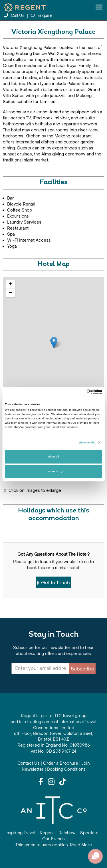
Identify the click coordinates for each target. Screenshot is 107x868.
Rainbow (67, 833)
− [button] (11, 293)
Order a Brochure (61, 763)
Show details (87, 443)
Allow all (54, 457)
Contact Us (29, 763)
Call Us (15, 16)
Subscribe (82, 669)
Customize (54, 472)
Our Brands (53, 839)
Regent (47, 833)
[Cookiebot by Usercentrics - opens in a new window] (77, 392)
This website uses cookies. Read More (54, 845)
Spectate (89, 833)
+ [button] (11, 285)
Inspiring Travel (20, 833)
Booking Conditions (66, 769)
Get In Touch (53, 583)
